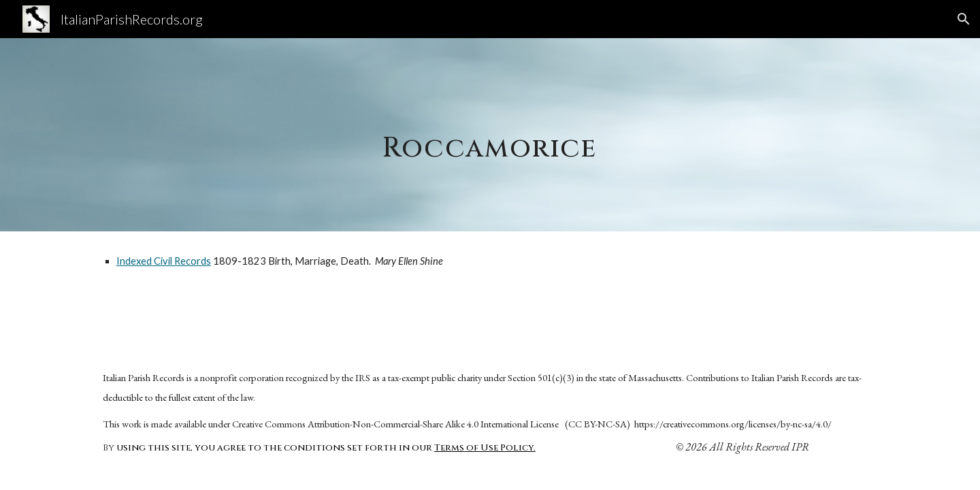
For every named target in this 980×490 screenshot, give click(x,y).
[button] (964, 19)
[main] (490, 134)
